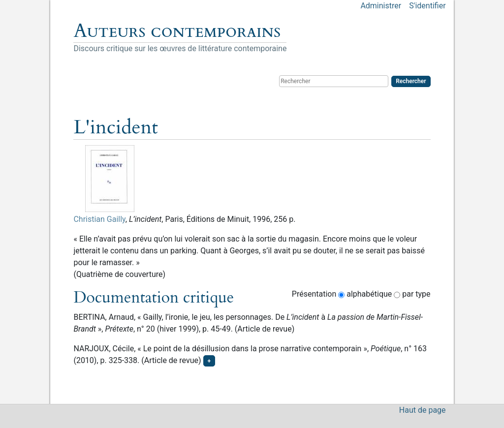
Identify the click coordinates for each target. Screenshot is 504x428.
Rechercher (411, 81)
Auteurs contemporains (177, 31)
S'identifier (427, 6)
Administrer (381, 6)
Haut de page (423, 410)
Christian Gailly (99, 219)
